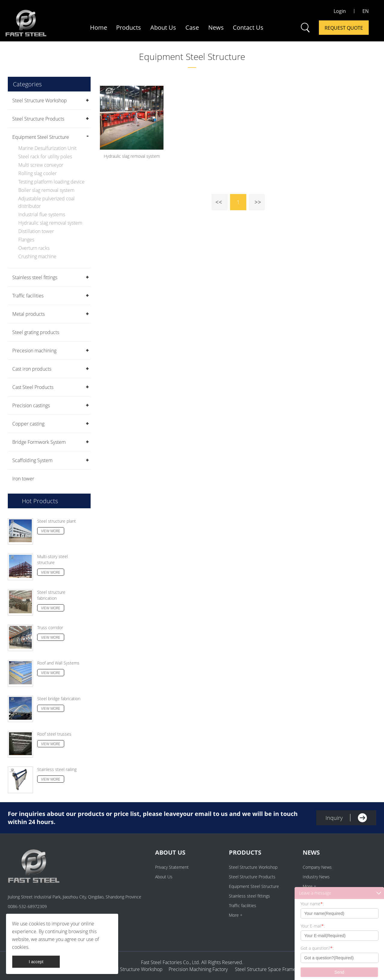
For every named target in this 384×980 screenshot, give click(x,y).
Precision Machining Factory (198, 969)
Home (99, 27)
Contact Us (248, 27)
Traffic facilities (28, 296)
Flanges (26, 240)
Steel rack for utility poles (45, 157)
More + (236, 915)
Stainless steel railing (57, 769)
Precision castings (31, 405)
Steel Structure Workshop (40, 100)
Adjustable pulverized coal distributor (46, 202)
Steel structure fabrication (51, 595)
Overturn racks (34, 248)
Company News (317, 867)
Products (129, 27)
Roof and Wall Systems (58, 663)
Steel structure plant (57, 521)
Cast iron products (32, 369)
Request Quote (344, 28)
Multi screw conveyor (41, 165)
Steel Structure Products (38, 119)
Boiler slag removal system (46, 190)
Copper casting (28, 424)
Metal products (28, 314)
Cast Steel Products (33, 387)
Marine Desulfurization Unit (47, 148)
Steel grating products (36, 332)
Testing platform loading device (51, 182)
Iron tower (23, 479)
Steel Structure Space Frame (264, 969)
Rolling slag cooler (37, 173)
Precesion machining (34, 351)
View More (51, 531)
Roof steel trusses (54, 734)
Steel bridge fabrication (59, 699)
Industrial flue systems (42, 214)
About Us (163, 27)
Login (340, 11)
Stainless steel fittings (35, 277)
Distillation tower (36, 231)
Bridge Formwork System (39, 442)
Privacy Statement (172, 867)
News (216, 27)
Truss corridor (50, 627)
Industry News (316, 877)
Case (192, 27)
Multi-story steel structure (52, 559)
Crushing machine (37, 256)
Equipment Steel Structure (192, 57)
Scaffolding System (32, 460)
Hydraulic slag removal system (50, 223)
